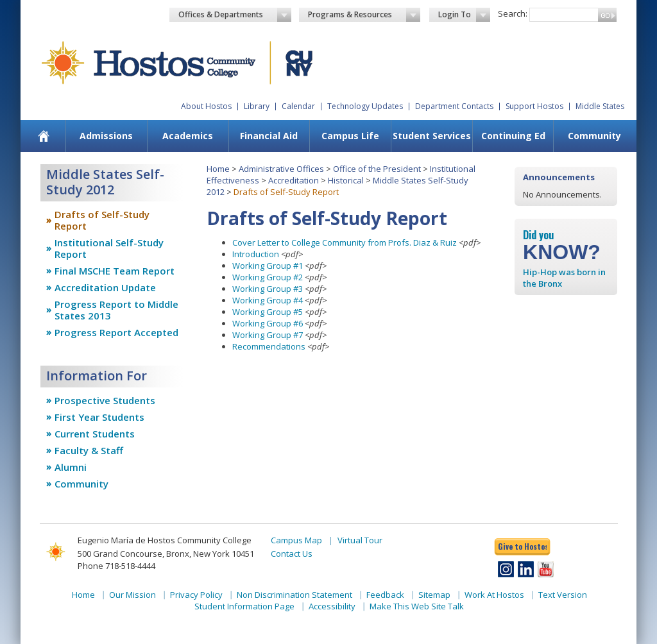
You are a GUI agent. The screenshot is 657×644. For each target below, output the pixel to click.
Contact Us (292, 554)
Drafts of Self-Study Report (102, 220)
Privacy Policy (196, 595)
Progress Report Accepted (116, 332)
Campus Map (296, 540)
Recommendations (269, 346)
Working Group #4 (268, 300)
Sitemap (434, 595)
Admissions (106, 136)
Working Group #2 (268, 277)
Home (218, 169)
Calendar (298, 106)
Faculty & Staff (89, 450)
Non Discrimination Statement (294, 595)
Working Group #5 (268, 312)
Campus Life (350, 136)
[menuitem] (44, 136)
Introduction (256, 254)
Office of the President (377, 169)
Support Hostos (534, 106)
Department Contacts (454, 106)
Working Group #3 (268, 289)
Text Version (563, 595)
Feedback (385, 595)
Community (594, 136)
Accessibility (332, 606)
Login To (464, 15)
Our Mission (132, 595)
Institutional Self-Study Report (109, 248)
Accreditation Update (105, 287)
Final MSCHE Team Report (115, 271)
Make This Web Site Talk (417, 606)
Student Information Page (244, 606)
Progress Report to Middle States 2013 (116, 310)
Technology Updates (365, 106)
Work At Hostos (494, 595)
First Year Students (99, 417)
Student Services (432, 136)
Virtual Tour (360, 540)
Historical (346, 180)
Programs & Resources (364, 15)
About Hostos (206, 106)
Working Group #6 (268, 323)
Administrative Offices (281, 169)
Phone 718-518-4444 (116, 566)
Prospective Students (105, 400)
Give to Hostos (522, 546)
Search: (513, 13)
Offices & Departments (235, 15)
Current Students (95, 434)
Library (257, 106)
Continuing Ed (513, 136)
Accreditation (294, 180)
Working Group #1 (268, 266)
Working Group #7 (268, 335)
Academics (188, 136)
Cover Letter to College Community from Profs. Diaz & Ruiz (345, 242)
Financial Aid (269, 136)
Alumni (71, 467)
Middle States (600, 106)
